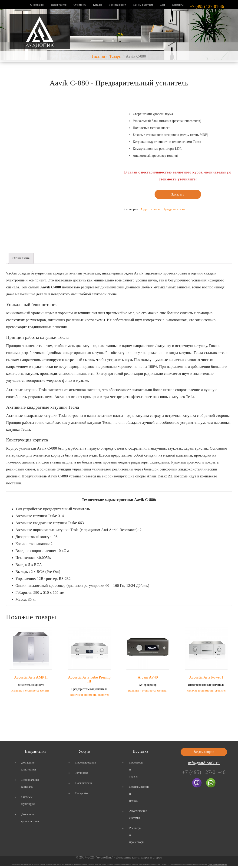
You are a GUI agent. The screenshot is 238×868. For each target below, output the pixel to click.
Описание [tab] (21, 258)
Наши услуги (59, 5)
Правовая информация (217, 864)
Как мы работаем (143, 5)
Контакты (178, 5)
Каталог (98, 5)
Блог (163, 5)
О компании (37, 5)
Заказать (178, 194)
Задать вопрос (204, 752)
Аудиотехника (151, 209)
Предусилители (174, 209)
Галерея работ (118, 5)
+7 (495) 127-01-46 (207, 7)
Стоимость (80, 5)
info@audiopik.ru (204, 763)
